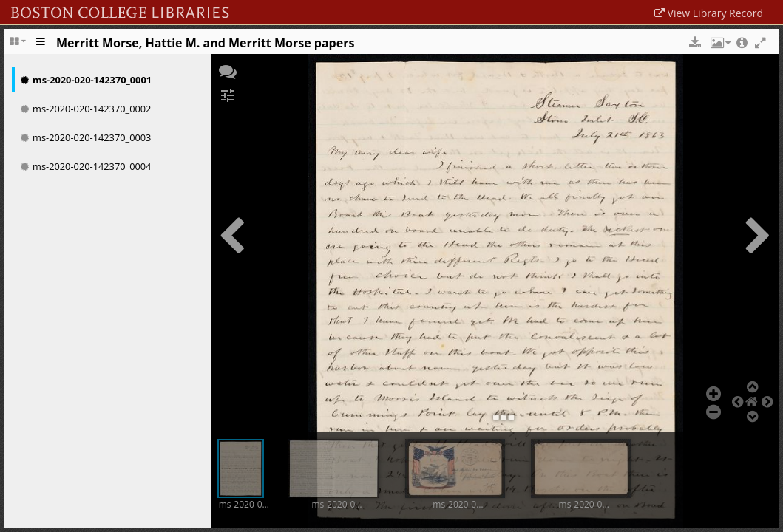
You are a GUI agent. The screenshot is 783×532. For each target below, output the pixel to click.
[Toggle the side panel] (41, 47)
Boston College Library (175, 8)
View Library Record (709, 13)
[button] (690, 43)
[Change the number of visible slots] (19, 47)
